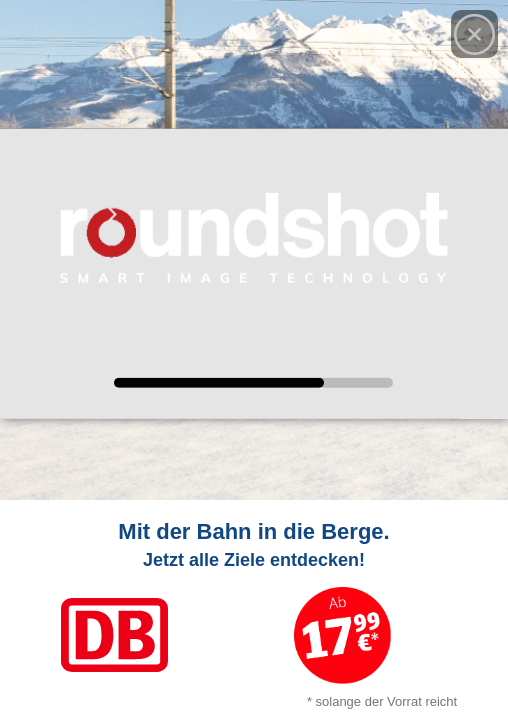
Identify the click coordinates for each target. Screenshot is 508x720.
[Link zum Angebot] (254, 610)
